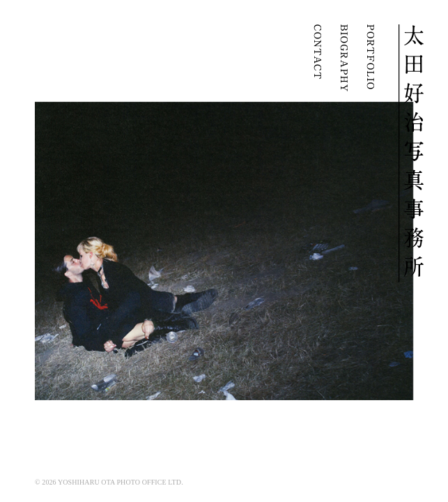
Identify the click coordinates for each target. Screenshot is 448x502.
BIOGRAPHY (343, 58)
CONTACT (317, 58)
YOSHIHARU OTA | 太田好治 (411, 153)
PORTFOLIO (370, 58)
